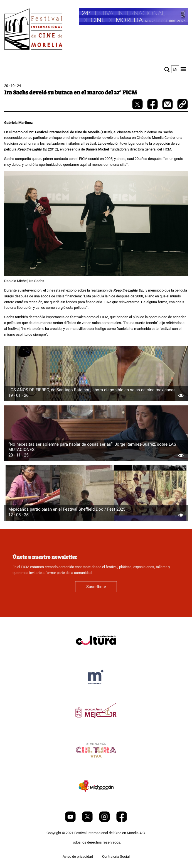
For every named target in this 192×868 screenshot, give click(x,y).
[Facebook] (122, 821)
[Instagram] (105, 821)
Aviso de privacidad (78, 856)
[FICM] (33, 30)
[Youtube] (71, 821)
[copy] (183, 105)
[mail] (168, 108)
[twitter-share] (138, 108)
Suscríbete (96, 587)
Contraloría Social (116, 856)
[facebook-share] (153, 108)
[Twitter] (88, 821)
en (175, 69)
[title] (96, 653)
